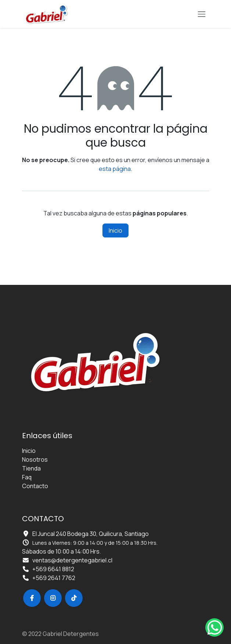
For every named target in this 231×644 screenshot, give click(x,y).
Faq (27, 477)
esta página (115, 169)
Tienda (31, 468)
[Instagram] (53, 598)
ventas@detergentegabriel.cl (72, 560)
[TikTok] (74, 598)
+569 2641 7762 (54, 578)
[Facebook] (32, 598)
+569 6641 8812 (53, 569)
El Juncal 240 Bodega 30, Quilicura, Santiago (91, 534)
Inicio (115, 230)
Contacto (35, 486)
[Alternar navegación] (202, 14)
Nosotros (35, 459)
